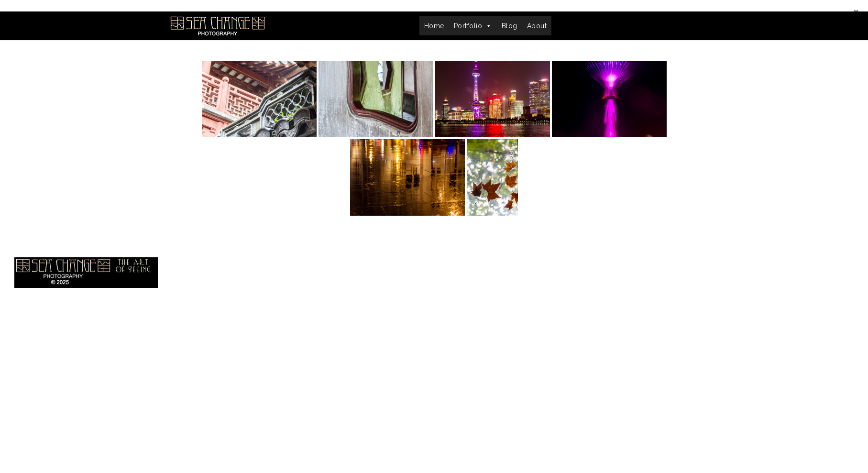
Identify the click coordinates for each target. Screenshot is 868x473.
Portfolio (473, 26)
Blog (510, 26)
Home (434, 26)
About (537, 26)
